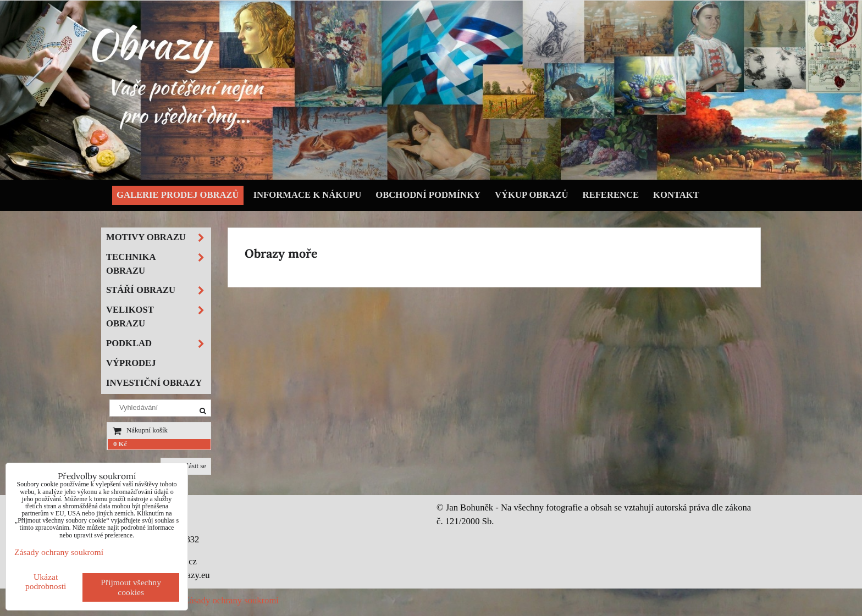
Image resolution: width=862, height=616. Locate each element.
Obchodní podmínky (428, 195)
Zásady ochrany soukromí (231, 600)
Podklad (158, 344)
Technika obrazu (158, 264)
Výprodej (131, 363)
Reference (611, 195)
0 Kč (120, 444)
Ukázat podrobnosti (46, 581)
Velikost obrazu (158, 317)
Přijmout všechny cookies (131, 587)
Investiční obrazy (154, 383)
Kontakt (676, 195)
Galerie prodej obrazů (178, 195)
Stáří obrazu (158, 290)
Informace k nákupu (308, 195)
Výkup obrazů (531, 195)
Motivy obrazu (158, 238)
